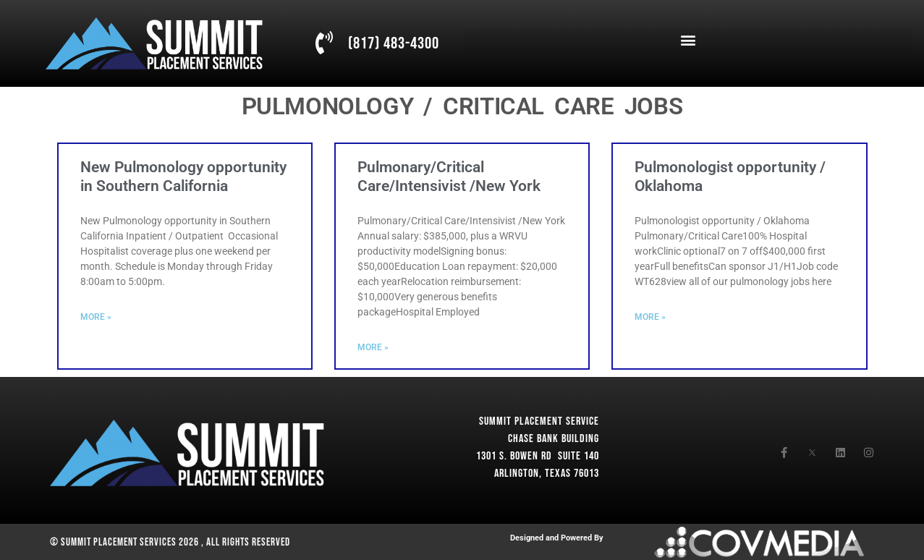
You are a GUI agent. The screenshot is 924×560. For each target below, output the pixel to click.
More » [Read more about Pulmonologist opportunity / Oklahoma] (650, 317)
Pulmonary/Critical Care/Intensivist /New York (449, 176)
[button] (688, 40)
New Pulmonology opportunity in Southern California (183, 176)
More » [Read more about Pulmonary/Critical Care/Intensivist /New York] (373, 347)
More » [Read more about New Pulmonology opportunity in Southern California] (96, 317)
